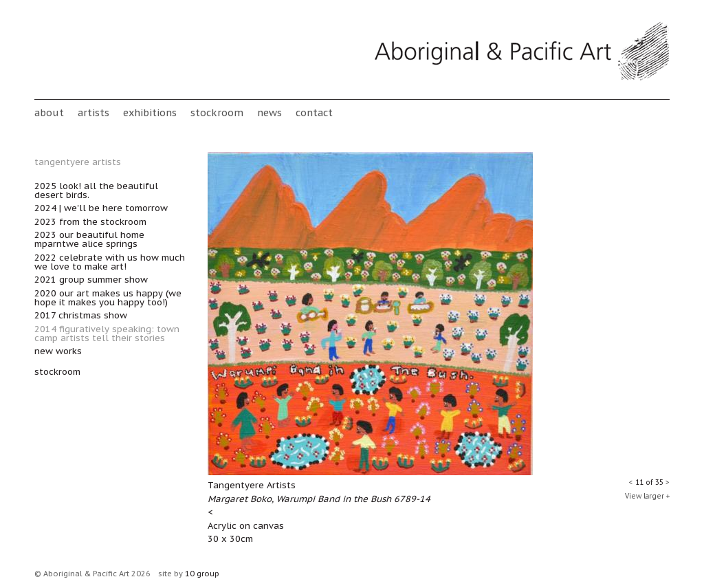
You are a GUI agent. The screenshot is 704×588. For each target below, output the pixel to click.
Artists (93, 112)
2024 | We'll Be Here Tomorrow (101, 208)
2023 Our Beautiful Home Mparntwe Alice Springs (89, 239)
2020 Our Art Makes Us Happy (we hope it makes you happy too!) (108, 298)
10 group (202, 574)
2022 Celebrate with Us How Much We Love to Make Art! (110, 262)
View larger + (647, 496)
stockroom (217, 112)
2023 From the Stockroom (90, 222)
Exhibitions (150, 112)
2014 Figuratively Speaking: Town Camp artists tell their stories (107, 334)
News (269, 112)
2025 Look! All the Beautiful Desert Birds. (96, 190)
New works (58, 351)
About (49, 112)
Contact (314, 112)
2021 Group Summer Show (91, 280)
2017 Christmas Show (81, 315)
